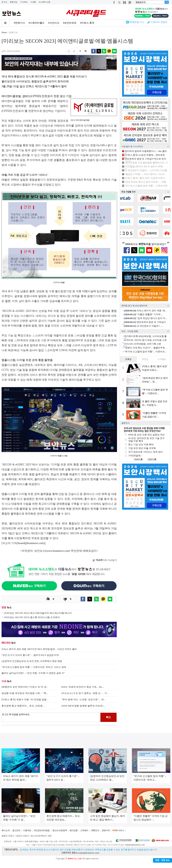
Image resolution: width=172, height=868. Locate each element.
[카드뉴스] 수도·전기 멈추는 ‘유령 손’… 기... (85, 693)
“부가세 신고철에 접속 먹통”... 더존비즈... (145, 352)
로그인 (4, 2)
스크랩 (33, 2)
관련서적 (106, 830)
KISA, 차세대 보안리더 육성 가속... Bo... (83, 687)
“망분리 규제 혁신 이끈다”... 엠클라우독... (145, 348)
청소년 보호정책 (60, 830)
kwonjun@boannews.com (87, 853)
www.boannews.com (58, 551)
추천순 (145, 359)
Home (4, 32)
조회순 (128, 359)
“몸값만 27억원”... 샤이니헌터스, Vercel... (145, 174)
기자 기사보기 (105, 560)
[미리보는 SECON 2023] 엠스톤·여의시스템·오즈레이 (32, 617)
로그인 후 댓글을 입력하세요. (51, 717)
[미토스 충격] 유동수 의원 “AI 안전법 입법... (25, 699)
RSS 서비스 (119, 830)
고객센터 (84, 830)
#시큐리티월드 (37, 23)
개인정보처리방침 (42, 830)
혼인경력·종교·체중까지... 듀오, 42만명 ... (23, 706)
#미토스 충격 (87, 23)
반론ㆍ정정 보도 (162, 860)
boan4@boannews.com (31, 543)
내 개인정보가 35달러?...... (144, 326)
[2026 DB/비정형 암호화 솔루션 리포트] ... (84, 706)
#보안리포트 (70, 23)
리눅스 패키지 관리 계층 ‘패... (145, 311)
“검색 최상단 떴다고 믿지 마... (146, 318)
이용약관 (27, 830)
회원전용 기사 (137, 22)
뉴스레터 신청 (44, 2)
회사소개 (6, 830)
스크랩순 (162, 359)
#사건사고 (54, 23)
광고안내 (16, 830)
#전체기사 (19, 23)
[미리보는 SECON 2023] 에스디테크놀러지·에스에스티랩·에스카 (38, 613)
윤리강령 (74, 830)
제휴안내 (95, 830)
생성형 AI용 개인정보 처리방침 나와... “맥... (25, 693)
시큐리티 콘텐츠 (159, 22)
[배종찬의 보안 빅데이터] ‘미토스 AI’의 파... (25, 687)
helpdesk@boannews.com (135, 845)
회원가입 (14, 2)
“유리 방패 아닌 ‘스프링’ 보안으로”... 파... (84, 699)
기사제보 (24, 2)
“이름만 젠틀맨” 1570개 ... (143, 314)
